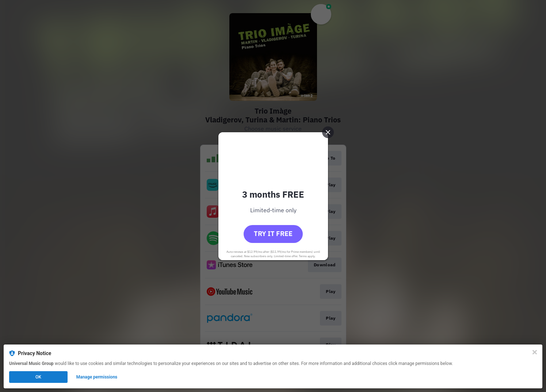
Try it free (273, 234)
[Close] (535, 352)
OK (38, 377)
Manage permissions (97, 377)
